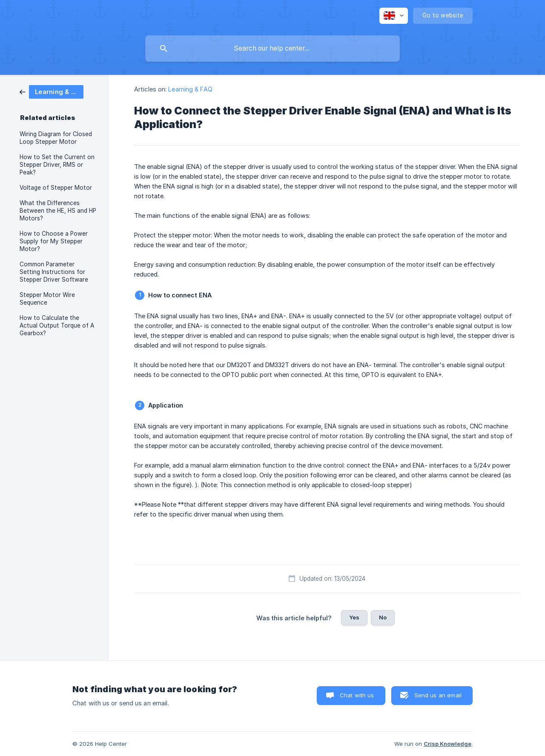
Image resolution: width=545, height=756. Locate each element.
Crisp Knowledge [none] (447, 744)
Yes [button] (354, 617)
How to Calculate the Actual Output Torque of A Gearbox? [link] (57, 325)
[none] (394, 16)
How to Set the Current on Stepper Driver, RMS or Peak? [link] (57, 165)
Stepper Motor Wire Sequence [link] (47, 299)
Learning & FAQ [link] (190, 89)
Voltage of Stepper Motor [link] (56, 188)
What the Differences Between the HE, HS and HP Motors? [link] (58, 211)
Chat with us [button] (357, 695)
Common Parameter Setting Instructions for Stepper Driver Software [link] (54, 272)
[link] (52, 91)
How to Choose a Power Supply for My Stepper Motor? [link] (54, 241)
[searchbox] (272, 48)
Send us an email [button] (438, 695)
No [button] (383, 617)
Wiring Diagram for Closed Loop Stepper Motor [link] (56, 138)
